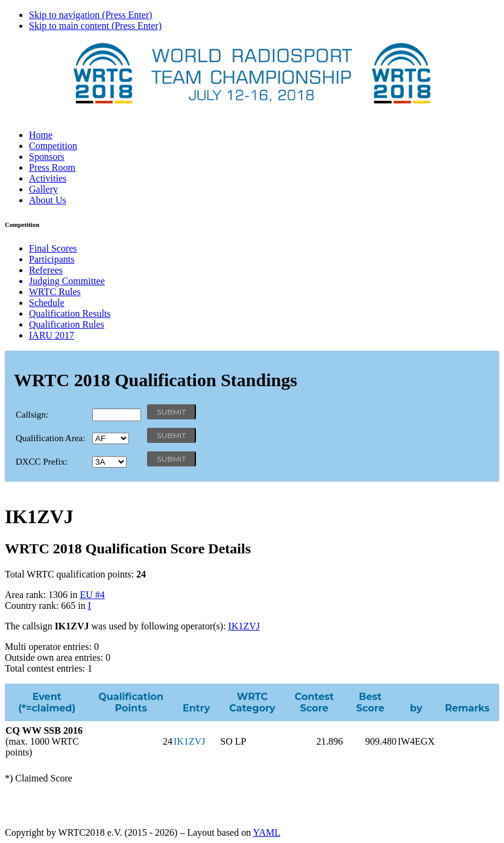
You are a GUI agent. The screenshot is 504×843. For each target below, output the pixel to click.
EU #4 (92, 595)
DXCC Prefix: (42, 462)
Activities (48, 178)
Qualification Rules (67, 324)
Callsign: (32, 415)
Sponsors (47, 157)
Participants (52, 259)
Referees (46, 270)
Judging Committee (67, 281)
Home (41, 135)
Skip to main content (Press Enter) (95, 26)
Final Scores (53, 248)
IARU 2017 (52, 335)
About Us (48, 200)
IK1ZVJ (244, 626)
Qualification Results (70, 313)
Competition (53, 146)
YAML (267, 832)
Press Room (52, 167)
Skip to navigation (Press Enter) (90, 15)
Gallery (43, 189)
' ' (111, 438)
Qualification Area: (50, 438)
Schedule (47, 303)
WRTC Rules (55, 292)
